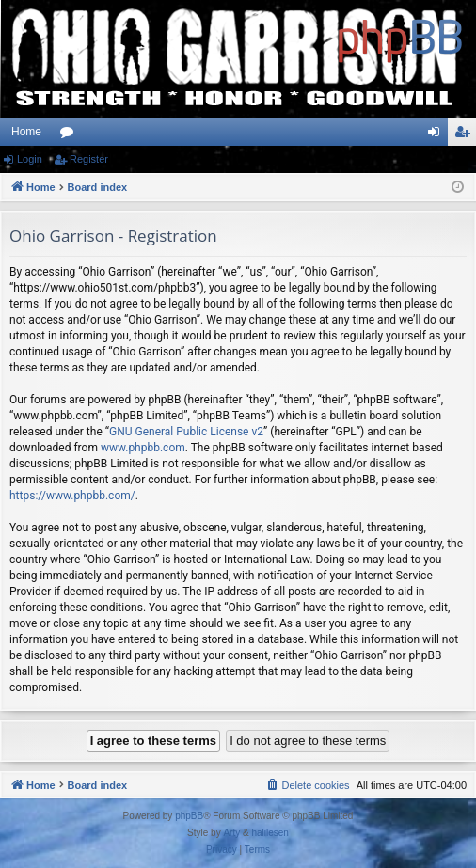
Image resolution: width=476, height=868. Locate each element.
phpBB (189, 816)
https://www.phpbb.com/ (72, 496)
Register (89, 159)
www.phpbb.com (143, 448)
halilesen (270, 833)
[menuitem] (307, 785)
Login (30, 159)
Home (26, 132)
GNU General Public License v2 (186, 432)
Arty (231, 833)
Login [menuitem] (438, 135)
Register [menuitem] (466, 135)
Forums (71, 135)
